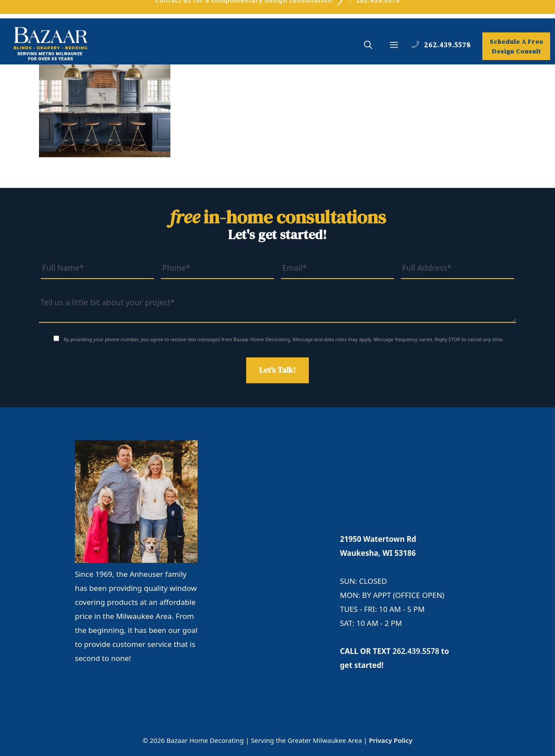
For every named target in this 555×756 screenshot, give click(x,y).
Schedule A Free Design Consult (516, 46)
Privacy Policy (391, 740)
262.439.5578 (416, 651)
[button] (368, 46)
